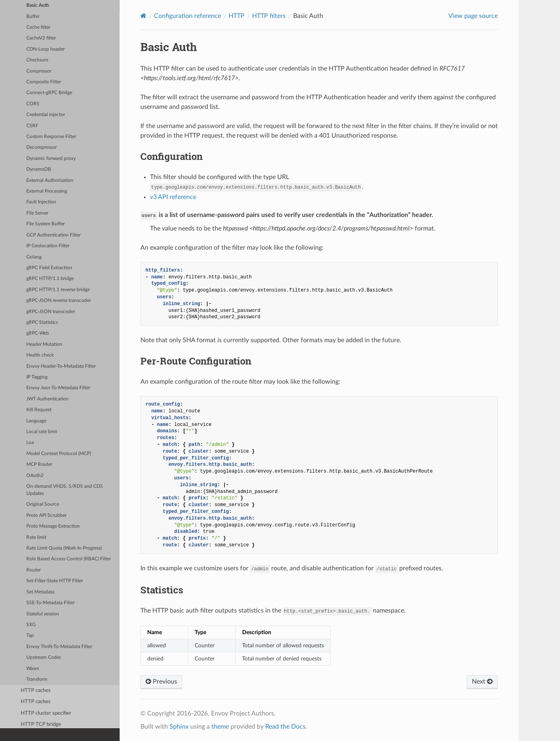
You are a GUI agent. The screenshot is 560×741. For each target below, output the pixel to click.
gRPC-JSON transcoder (51, 312)
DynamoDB (39, 169)
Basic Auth (38, 5)
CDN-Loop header (45, 49)
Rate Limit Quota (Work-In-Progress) (64, 548)
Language (36, 421)
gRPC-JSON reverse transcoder (59, 301)
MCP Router (39, 464)
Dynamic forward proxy (51, 159)
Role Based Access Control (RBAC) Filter (69, 559)
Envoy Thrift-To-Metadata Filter (59, 647)
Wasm (33, 669)
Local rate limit (42, 432)
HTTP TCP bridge (41, 724)
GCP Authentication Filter (53, 235)
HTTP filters (269, 16)
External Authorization (50, 180)
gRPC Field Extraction (49, 268)
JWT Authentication (47, 399)
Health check (40, 355)
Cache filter (38, 27)
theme (220, 727)
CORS (33, 104)
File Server (37, 213)
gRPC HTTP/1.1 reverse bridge (58, 290)
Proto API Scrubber (46, 515)
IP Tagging (37, 377)
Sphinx (179, 727)
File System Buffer (45, 224)
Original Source (43, 504)
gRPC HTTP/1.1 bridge (50, 279)
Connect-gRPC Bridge (49, 93)
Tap (30, 636)
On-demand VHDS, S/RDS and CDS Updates (65, 490)
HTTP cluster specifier (46, 713)
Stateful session (43, 614)
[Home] (143, 16)
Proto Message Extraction (53, 526)
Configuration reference (187, 16)
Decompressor (41, 147)
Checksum (37, 60)
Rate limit (36, 537)
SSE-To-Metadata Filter (50, 603)
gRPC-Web (38, 333)
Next (482, 682)
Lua (30, 442)
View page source (473, 16)
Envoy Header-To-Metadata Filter (61, 366)
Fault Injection (41, 202)
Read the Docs (285, 727)
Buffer (33, 17)
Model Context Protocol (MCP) (59, 454)
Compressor (39, 71)
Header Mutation (44, 344)
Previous (161, 682)
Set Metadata (40, 592)
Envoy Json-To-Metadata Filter (58, 388)
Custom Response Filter (51, 137)
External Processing (47, 191)
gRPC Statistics (42, 322)
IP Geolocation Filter (48, 246)
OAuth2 (35, 476)
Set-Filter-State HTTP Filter (55, 581)
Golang (34, 257)
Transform (37, 679)
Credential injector (46, 115)
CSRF (32, 126)
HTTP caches (36, 691)
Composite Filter (44, 82)
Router (34, 570)
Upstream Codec (44, 657)
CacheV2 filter (41, 38)
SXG (31, 625)
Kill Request (39, 410)
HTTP (237, 16)
